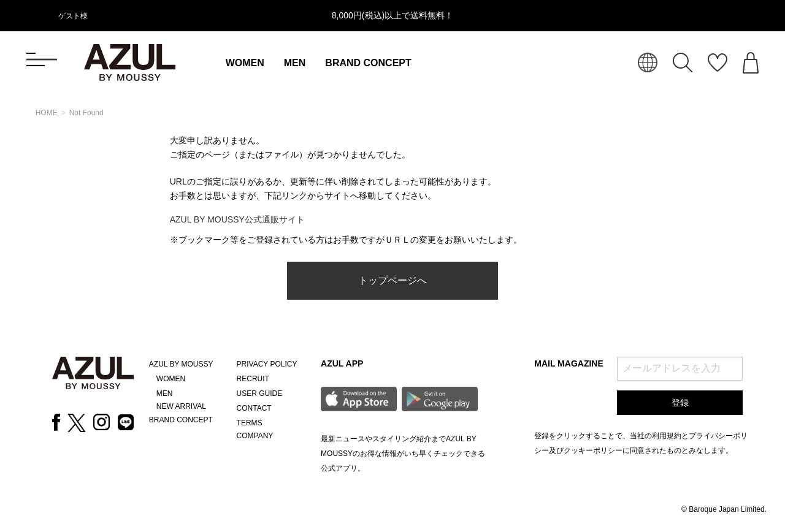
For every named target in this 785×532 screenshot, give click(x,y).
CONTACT (254, 408)
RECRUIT (253, 379)
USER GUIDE (260, 393)
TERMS (250, 423)
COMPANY (255, 436)
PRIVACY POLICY (267, 364)
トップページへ (392, 280)
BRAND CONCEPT (368, 63)
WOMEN (245, 63)
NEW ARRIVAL (181, 406)
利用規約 (667, 436)
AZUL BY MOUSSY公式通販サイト (237, 219)
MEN (295, 63)
